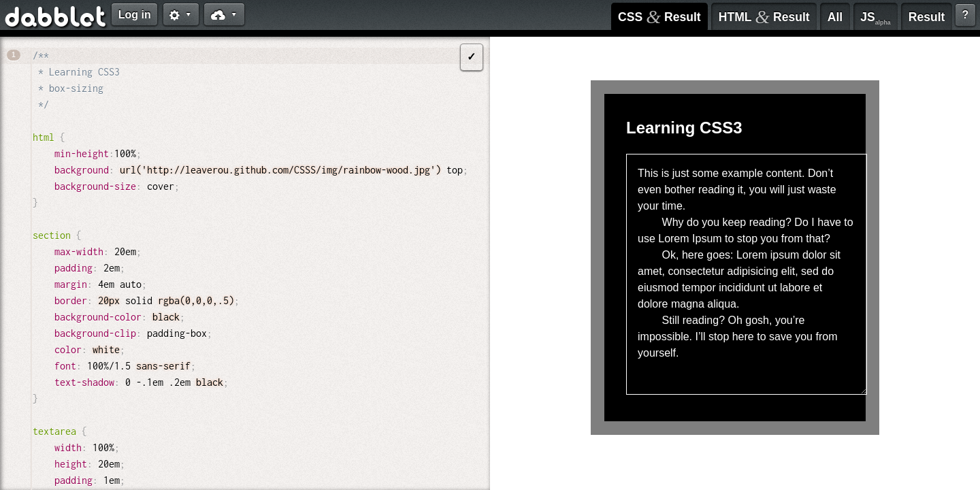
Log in (135, 15)
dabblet (56, 19)
